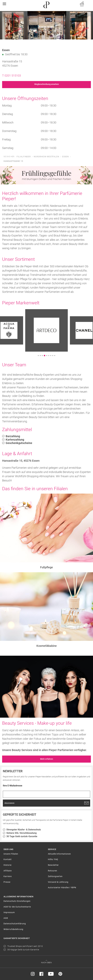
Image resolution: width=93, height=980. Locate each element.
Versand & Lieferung (58, 882)
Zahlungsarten (55, 876)
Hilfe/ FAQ (53, 859)
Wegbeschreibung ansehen (47, 84)
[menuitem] (24, 855)
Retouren (53, 871)
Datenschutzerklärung (15, 924)
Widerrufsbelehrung (13, 929)
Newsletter (53, 865)
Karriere (8, 876)
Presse (7, 882)
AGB (6, 918)
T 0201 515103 (11, 76)
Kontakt (8, 859)
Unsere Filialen (11, 854)
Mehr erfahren (47, 759)
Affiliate (8, 871)
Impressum (9, 912)
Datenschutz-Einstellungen (17, 901)
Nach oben (46, 963)
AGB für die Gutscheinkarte (17, 907)
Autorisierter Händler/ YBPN (62, 888)
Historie (8, 865)
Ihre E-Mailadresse (13, 786)
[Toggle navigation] (5, 4)
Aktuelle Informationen (59, 854)
